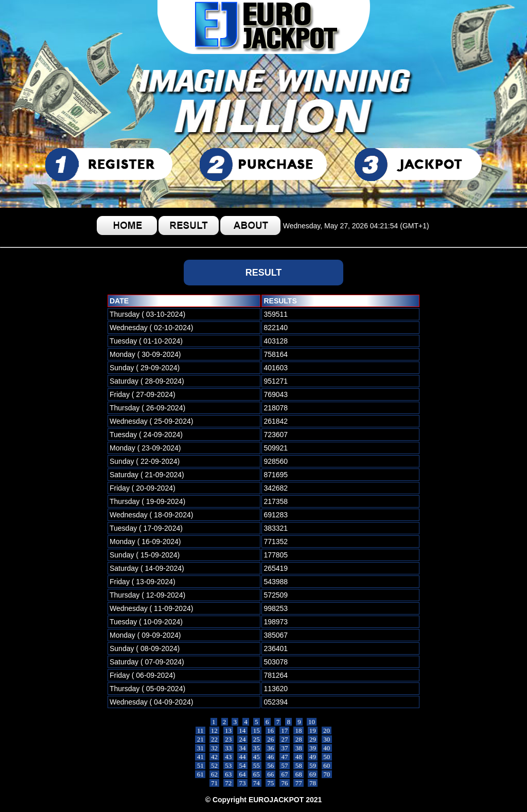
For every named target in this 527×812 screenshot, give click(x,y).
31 (200, 748)
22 (215, 739)
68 (298, 774)
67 (285, 774)
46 (271, 757)
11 (200, 730)
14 (242, 730)
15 (256, 730)
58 (298, 765)
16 (271, 730)
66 (271, 774)
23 (229, 739)
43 (229, 757)
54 (242, 765)
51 (200, 765)
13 (229, 730)
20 (327, 730)
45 (257, 757)
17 (285, 730)
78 (313, 783)
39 (313, 748)
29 (313, 739)
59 (313, 765)
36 (271, 748)
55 (257, 765)
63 (229, 774)
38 (298, 748)
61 (200, 774)
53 (229, 765)
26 (271, 739)
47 (285, 757)
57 (285, 765)
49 (313, 757)
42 (215, 757)
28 (298, 739)
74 (257, 783)
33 (229, 748)
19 (313, 730)
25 (257, 739)
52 (215, 765)
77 (298, 783)
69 (313, 774)
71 (215, 783)
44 (242, 757)
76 (285, 783)
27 (285, 739)
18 (298, 730)
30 (327, 739)
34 (242, 748)
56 (271, 765)
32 (215, 748)
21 (200, 739)
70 (327, 774)
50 (327, 757)
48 (298, 757)
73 (242, 783)
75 (271, 783)
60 (327, 765)
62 (215, 774)
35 (257, 748)
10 (312, 722)
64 (242, 774)
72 (229, 783)
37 (285, 748)
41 (200, 757)
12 (215, 730)
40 (327, 748)
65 (257, 774)
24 (242, 739)
